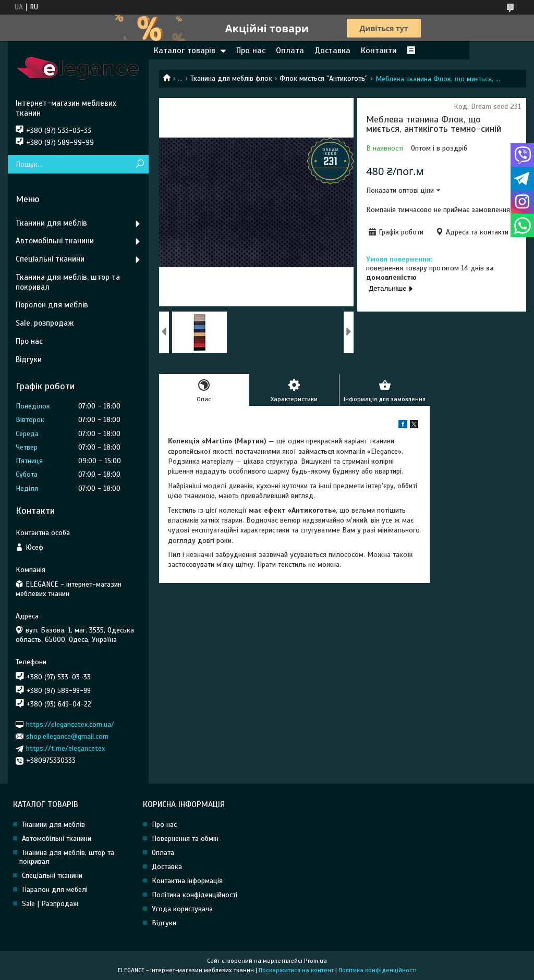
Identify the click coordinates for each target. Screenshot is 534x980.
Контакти (379, 51)
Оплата (290, 51)
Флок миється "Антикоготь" (324, 78)
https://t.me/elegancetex (65, 748)
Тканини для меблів (51, 223)
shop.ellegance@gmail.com (67, 736)
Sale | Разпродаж (50, 904)
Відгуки (29, 359)
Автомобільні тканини (55, 241)
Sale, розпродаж (45, 323)
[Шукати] (139, 164)
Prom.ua (315, 961)
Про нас (251, 51)
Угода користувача (182, 909)
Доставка (332, 51)
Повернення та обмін (185, 839)
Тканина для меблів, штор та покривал (68, 282)
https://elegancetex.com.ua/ (70, 724)
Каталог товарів (185, 51)
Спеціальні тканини (50, 259)
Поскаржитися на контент (296, 970)
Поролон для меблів (52, 305)
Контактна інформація (187, 881)
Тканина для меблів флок (231, 78)
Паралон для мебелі (55, 890)
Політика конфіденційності (195, 895)
